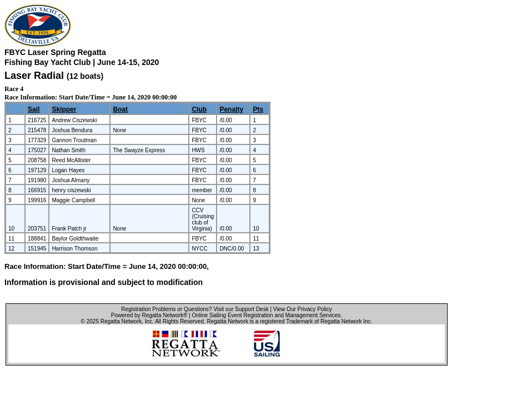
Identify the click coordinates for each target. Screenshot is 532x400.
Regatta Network (121, 321)
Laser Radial (34, 76)
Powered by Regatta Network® (149, 315)
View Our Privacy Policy (303, 309)
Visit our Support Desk (241, 309)
